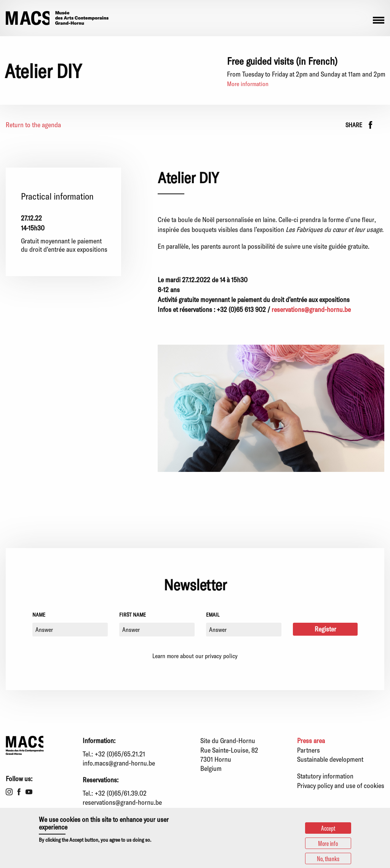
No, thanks (328, 858)
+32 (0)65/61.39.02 (121, 793)
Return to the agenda (33, 125)
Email (213, 615)
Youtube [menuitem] (29, 792)
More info (328, 843)
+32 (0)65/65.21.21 (120, 754)
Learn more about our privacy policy (195, 656)
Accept (328, 828)
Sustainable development (330, 759)
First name (133, 615)
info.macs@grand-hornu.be (119, 763)
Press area (311, 740)
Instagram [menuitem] (9, 792)
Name (39, 615)
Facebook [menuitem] (19, 792)
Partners (308, 750)
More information (248, 84)
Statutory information (325, 776)
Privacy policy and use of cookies (341, 785)
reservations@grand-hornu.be (311, 309)
